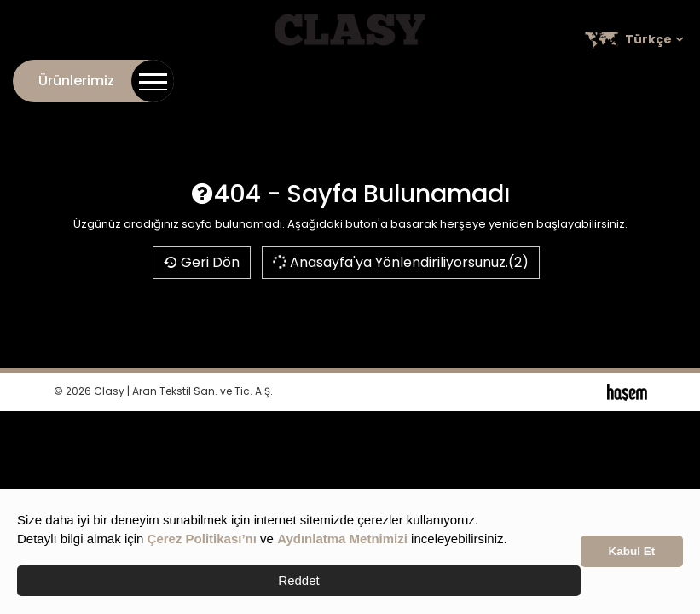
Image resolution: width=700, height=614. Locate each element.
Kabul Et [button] (632, 551)
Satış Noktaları (635, 78)
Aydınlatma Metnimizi (342, 539)
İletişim (294, 78)
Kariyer (546, 78)
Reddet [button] (298, 580)
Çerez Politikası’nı (202, 539)
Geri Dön (202, 262)
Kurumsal (362, 78)
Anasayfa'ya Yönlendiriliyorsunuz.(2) (399, 262)
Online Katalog (458, 78)
